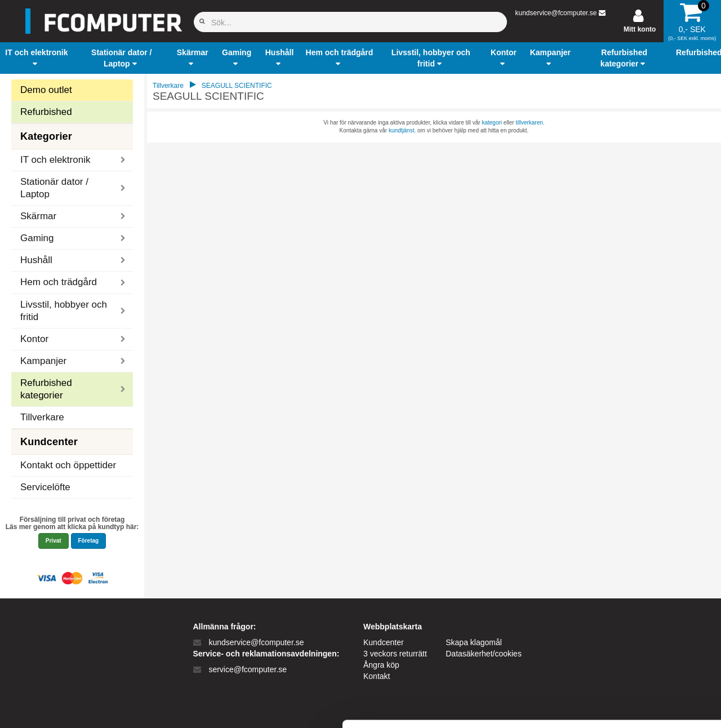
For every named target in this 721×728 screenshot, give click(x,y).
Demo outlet (46, 90)
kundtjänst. (402, 130)
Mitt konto (640, 29)
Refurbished (46, 112)
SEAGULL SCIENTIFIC (237, 86)
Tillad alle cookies (627, 595)
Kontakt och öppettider (68, 465)
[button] (37, 58)
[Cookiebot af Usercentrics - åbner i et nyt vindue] (73, 706)
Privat (54, 541)
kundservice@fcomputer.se (556, 13)
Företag (89, 541)
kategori (492, 123)
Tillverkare (42, 417)
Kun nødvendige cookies (627, 632)
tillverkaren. (530, 123)
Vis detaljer (586, 706)
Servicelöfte (45, 487)
